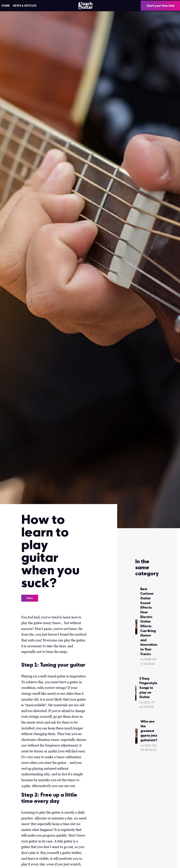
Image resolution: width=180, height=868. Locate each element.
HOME (6, 6)
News (30, 598)
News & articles (25, 6)
